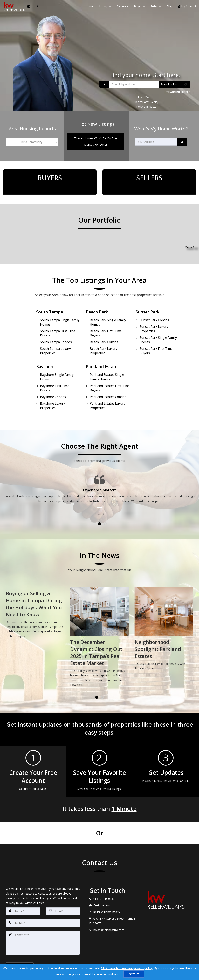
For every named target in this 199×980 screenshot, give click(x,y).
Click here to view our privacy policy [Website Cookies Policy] (127, 968)
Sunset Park (148, 306)
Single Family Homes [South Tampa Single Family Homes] (60, 315)
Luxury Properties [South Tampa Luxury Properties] (55, 339)
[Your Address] (156, 140)
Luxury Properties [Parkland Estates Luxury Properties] (107, 388)
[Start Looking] (174, 86)
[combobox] (32, 140)
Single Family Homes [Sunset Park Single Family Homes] (158, 330)
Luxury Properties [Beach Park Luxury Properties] (103, 339)
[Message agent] (113, 887)
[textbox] (32, 140)
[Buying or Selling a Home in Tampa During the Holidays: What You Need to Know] (99, 595)
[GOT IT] (134, 974)
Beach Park (98, 306)
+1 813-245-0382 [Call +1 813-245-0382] (145, 107)
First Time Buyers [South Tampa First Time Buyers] (58, 325)
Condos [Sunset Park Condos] (154, 313)
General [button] (122, 8)
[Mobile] (43, 904)
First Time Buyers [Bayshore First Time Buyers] (55, 373)
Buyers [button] (139, 8)
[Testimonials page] (99, 477)
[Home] (13, 8)
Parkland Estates (104, 354)
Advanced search (178, 92)
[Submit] (20, 947)
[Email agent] (113, 911)
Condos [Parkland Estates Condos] (108, 380)
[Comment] (43, 924)
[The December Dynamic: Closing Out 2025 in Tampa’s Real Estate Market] (164, 619)
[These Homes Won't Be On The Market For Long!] (96, 140)
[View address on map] (113, 903)
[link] (182, 140)
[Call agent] (36, 8)
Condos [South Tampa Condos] (56, 332)
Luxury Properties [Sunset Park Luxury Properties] (154, 320)
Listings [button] (105, 8)
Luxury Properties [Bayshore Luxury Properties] (52, 388)
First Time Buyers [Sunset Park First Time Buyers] (156, 339)
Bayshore (46, 354)
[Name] (23, 893)
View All (191, 242)
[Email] (63, 893)
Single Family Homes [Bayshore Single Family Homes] (57, 364)
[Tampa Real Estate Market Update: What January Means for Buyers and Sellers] (35, 595)
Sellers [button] (156, 8)
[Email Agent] (29, 8)
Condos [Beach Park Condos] (104, 332)
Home (90, 8)
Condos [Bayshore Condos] (53, 380)
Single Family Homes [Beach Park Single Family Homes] (108, 315)
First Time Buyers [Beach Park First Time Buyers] (106, 325)
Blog (169, 8)
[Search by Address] (145, 86)
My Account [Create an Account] (187, 8)
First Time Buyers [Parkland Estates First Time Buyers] (110, 373)
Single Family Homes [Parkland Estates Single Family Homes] (107, 364)
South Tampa (50, 306)
